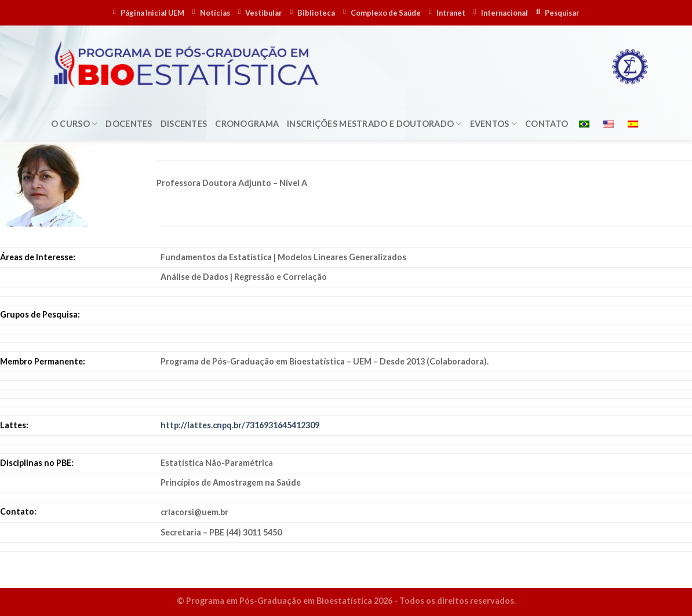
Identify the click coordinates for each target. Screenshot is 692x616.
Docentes (129, 124)
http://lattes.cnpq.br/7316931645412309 (240, 425)
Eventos (494, 124)
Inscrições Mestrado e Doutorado (374, 124)
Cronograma (247, 124)
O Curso (74, 124)
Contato (547, 124)
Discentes (184, 124)
